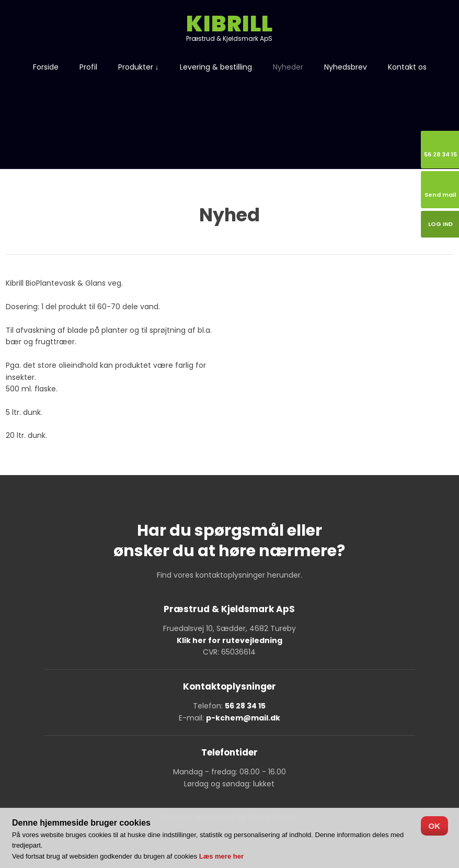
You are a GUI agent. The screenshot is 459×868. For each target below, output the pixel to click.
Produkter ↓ (139, 67)
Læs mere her (221, 856)
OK (435, 826)
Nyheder (288, 67)
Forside (46, 67)
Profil (88, 67)
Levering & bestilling (216, 67)
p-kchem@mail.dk (243, 718)
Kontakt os (407, 67)
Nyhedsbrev (346, 67)
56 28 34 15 (245, 706)
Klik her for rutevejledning (229, 640)
